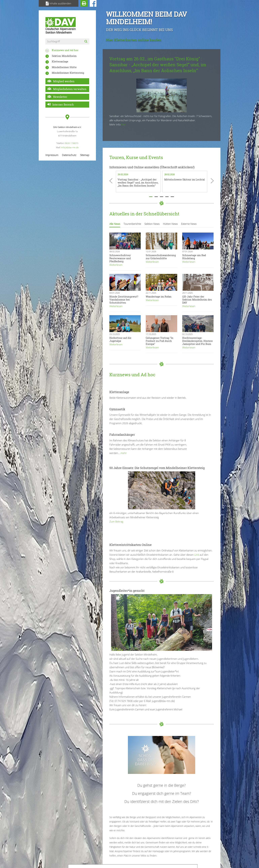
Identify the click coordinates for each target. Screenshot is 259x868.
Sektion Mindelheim (64, 56)
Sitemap (85, 155)
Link (196, 555)
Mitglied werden (64, 81)
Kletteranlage (60, 61)
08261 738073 (72, 143)
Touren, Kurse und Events (136, 157)
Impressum (52, 155)
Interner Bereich (63, 104)
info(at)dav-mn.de (70, 147)
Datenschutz (69, 155)
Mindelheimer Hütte (64, 67)
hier (124, 124)
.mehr (123, 453)
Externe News (189, 224)
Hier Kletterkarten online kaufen (134, 40)
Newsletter (60, 97)
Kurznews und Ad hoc (65, 50)
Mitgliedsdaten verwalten (70, 89)
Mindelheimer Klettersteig (68, 73)
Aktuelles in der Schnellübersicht (144, 214)
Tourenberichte (132, 224)
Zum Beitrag (116, 521)
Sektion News (152, 224)
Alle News (115, 224)
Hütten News (170, 224)
